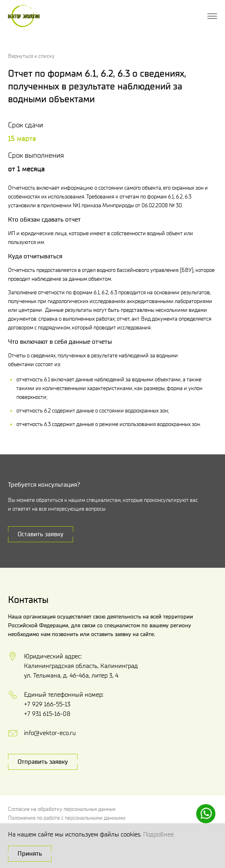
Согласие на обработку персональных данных (62, 809)
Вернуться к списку (31, 56)
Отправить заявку (43, 762)
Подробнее (158, 834)
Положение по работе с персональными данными (67, 818)
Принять (30, 853)
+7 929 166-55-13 (47, 704)
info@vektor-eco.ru (50, 733)
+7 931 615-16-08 (47, 714)
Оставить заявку (41, 534)
